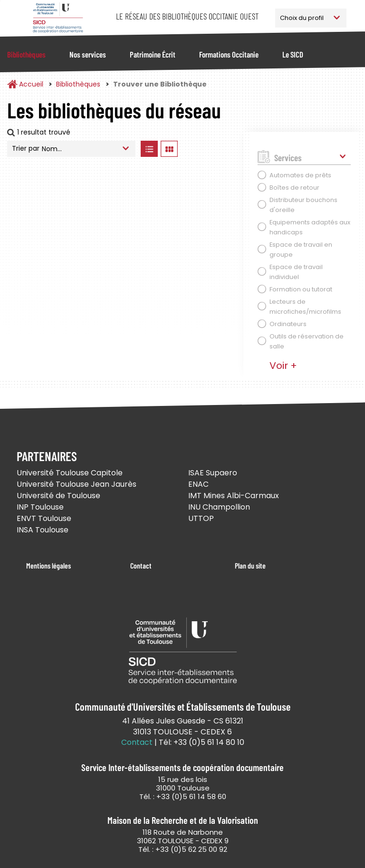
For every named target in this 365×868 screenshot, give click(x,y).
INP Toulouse (40, 507)
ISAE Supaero (213, 473)
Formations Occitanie (229, 54)
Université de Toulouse (58, 496)
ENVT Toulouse (44, 518)
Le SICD (293, 54)
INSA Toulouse (43, 530)
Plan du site (250, 565)
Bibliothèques (26, 54)
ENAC (198, 484)
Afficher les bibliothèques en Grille (169, 149)
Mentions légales (48, 565)
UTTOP (201, 518)
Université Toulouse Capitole (70, 473)
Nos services (88, 54)
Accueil (31, 84)
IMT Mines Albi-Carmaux (234, 496)
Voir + (283, 366)
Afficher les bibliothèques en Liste (149, 149)
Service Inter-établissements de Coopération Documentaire (58, 18)
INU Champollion (219, 507)
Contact (141, 565)
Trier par (26, 148)
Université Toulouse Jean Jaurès (77, 484)
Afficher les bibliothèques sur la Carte (209, 149)
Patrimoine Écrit (153, 54)
